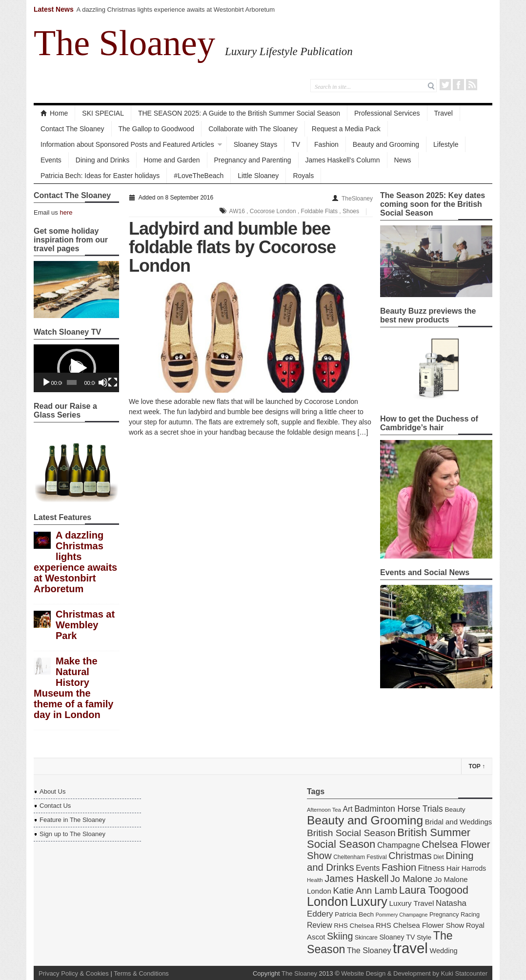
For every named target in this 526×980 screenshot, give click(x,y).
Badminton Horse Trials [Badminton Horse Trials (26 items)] (399, 809)
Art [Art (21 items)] (347, 809)
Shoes (351, 211)
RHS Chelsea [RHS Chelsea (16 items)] (354, 926)
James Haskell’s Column (343, 160)
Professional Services (387, 113)
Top (477, 766)
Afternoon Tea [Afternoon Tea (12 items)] (324, 810)
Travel (444, 113)
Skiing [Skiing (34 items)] (340, 936)
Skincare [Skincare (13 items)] (366, 938)
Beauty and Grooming (386, 144)
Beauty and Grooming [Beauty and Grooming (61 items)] (365, 820)
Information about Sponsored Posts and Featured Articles (127, 144)
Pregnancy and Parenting (253, 160)
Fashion (326, 144)
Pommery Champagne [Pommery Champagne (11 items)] (402, 915)
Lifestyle (446, 144)
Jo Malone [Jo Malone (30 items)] (411, 879)
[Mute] (103, 382)
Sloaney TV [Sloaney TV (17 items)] (397, 937)
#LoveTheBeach (199, 176)
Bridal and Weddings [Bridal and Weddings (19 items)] (459, 822)
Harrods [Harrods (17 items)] (474, 868)
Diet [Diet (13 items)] (438, 857)
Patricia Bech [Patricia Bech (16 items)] (354, 914)
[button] (77, 368)
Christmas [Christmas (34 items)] (410, 856)
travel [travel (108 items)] (410, 948)
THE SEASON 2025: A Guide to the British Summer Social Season (239, 113)
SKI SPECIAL (103, 113)
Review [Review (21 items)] (320, 925)
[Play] (46, 382)
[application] (76, 368)
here (66, 212)
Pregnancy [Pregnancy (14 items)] (444, 915)
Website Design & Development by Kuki (397, 973)
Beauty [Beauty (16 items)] (455, 810)
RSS (472, 85)
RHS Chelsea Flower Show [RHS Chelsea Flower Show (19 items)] (420, 925)
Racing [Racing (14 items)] (470, 915)
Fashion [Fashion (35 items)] (399, 867)
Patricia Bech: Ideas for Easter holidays (100, 176)
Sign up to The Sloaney (72, 834)
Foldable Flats (319, 211)
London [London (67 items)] (327, 901)
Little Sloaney (258, 176)
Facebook (458, 85)
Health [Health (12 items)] (315, 880)
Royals (303, 176)
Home (54, 113)
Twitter (445, 85)
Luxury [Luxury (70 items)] (369, 901)
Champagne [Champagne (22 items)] (399, 845)
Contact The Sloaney (72, 129)
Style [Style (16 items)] (424, 937)
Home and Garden (172, 160)
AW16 (237, 211)
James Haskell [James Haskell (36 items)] (356, 879)
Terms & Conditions (141, 973)
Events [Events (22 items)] (368, 868)
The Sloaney (124, 43)
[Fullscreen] (113, 382)
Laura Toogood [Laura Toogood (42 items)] (434, 890)
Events (51, 160)
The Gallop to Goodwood (157, 129)
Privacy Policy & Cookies (74, 973)
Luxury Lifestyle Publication (289, 51)
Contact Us (55, 806)
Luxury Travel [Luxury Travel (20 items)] (411, 903)
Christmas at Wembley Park (85, 625)
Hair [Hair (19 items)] (453, 868)
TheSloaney (357, 199)
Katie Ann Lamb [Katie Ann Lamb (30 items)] (365, 890)
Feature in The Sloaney (72, 820)
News (403, 160)
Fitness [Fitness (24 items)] (431, 868)
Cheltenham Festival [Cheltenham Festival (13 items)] (360, 857)
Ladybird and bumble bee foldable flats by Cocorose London (232, 247)
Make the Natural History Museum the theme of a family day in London (73, 688)
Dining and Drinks (103, 160)
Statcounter (472, 973)
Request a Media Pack (346, 129)
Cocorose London (273, 211)
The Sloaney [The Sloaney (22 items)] (369, 950)
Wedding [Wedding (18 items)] (443, 951)
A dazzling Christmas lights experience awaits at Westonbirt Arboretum (176, 10)
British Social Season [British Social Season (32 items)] (351, 833)
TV (296, 144)
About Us (52, 791)
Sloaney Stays (256, 144)
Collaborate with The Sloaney (253, 129)
